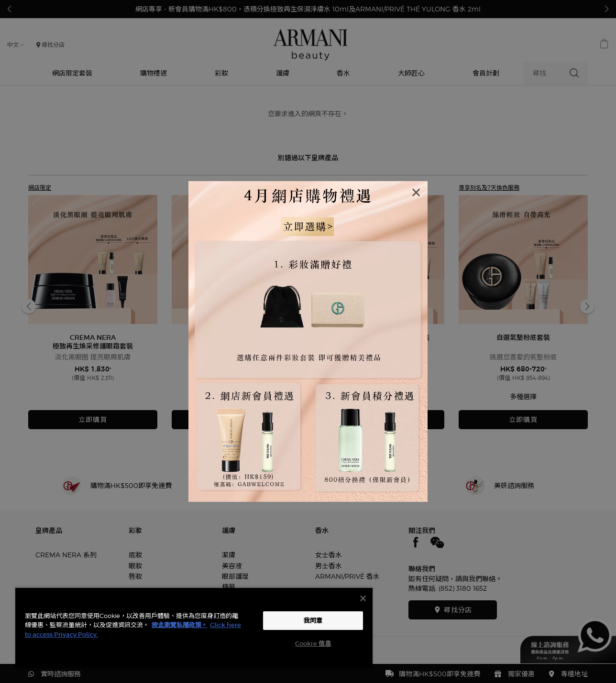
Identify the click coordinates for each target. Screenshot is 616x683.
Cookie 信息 (313, 644)
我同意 (313, 621)
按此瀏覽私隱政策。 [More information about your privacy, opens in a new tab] (180, 625)
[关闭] (363, 598)
